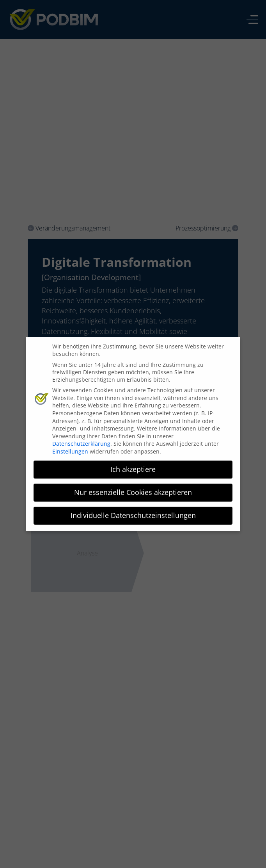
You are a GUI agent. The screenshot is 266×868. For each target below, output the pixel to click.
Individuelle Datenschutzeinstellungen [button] (133, 513)
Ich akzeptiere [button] (133, 466)
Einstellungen (70, 449)
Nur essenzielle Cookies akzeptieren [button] (133, 489)
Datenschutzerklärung (81, 441)
